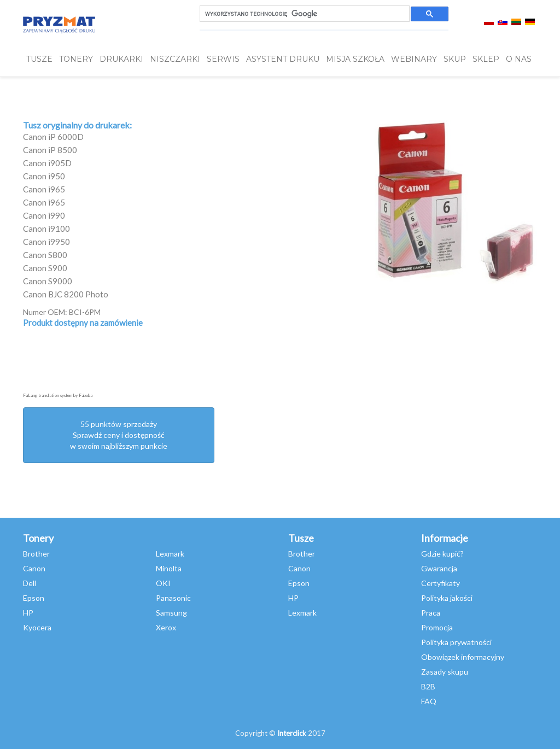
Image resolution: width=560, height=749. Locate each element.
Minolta (169, 568)
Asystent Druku (283, 59)
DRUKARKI (121, 59)
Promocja (437, 627)
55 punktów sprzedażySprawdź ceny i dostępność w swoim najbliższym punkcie (119, 435)
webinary (414, 59)
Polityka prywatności (456, 642)
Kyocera (37, 627)
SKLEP (486, 59)
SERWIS (223, 59)
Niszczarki (175, 59)
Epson (34, 598)
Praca (431, 613)
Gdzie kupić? (442, 554)
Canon (34, 568)
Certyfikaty (441, 583)
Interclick (292, 733)
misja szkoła (355, 59)
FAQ (429, 701)
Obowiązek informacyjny (463, 657)
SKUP (455, 59)
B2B (428, 686)
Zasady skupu (445, 672)
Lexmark (170, 554)
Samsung (171, 613)
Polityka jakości (447, 598)
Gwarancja (439, 568)
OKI (163, 583)
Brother (36, 554)
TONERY (76, 59)
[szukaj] (304, 14)
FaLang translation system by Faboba (58, 395)
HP (28, 613)
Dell (30, 583)
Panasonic (173, 598)
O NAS (519, 59)
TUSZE (39, 59)
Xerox (166, 627)
